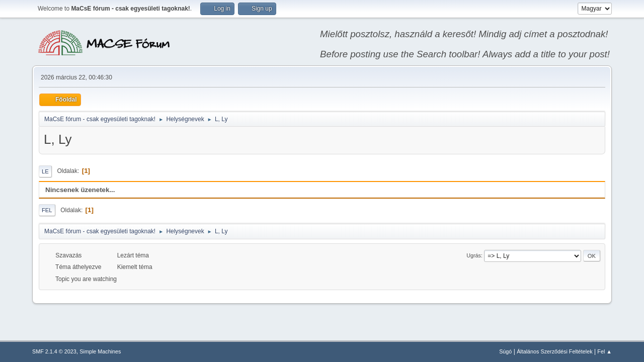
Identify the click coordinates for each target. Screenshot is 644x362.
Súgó (505, 351)
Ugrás (474, 255)
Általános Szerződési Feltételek (554, 351)
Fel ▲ (605, 351)
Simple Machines (100, 351)
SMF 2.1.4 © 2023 (54, 351)
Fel (47, 210)
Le (45, 171)
